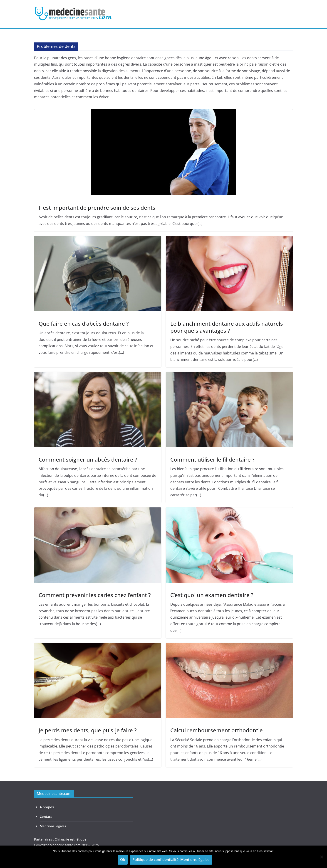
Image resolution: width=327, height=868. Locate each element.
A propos (47, 807)
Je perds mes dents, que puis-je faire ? (88, 730)
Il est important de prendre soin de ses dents (97, 208)
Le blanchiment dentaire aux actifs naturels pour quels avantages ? (227, 327)
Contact (46, 817)
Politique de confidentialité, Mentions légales (171, 860)
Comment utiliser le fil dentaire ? (212, 459)
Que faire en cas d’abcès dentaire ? (84, 323)
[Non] (321, 857)
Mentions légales (53, 826)
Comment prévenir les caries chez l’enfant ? (95, 595)
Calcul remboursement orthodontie (217, 730)
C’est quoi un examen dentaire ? (212, 595)
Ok (123, 860)
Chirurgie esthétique (71, 839)
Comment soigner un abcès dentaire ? (88, 459)
